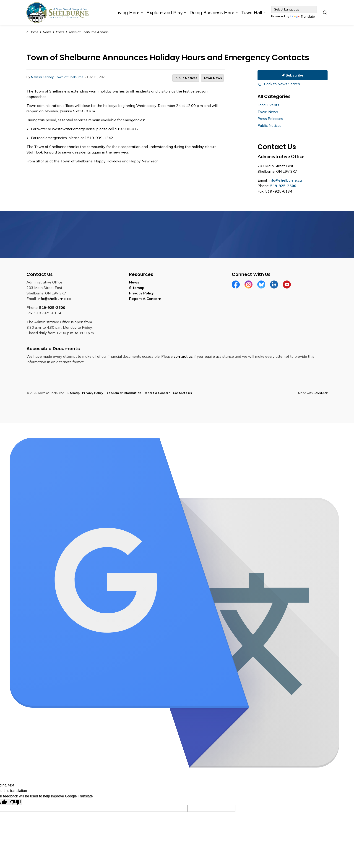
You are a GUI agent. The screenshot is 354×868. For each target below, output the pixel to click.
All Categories (274, 96)
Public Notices (186, 78)
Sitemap (137, 288)
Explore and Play (165, 12)
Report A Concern (145, 299)
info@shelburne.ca (285, 180)
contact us (183, 356)
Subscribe (293, 75)
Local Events (268, 105)
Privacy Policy (141, 293)
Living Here (128, 12)
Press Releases (270, 119)
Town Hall (252, 12)
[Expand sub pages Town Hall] (264, 13)
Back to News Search (282, 84)
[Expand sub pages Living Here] (142, 13)
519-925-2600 (283, 186)
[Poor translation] (15, 802)
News (134, 282)
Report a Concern (157, 393)
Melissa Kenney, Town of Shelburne (57, 77)
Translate (303, 17)
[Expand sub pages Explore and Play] (185, 13)
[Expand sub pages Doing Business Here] (237, 13)
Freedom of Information (123, 393)
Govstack (320, 393)
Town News (212, 78)
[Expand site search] (325, 13)
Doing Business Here (212, 12)
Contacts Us (182, 393)
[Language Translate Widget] (294, 9)
